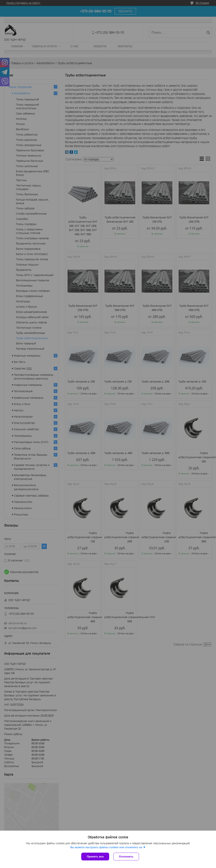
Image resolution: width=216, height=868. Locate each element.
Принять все (95, 857)
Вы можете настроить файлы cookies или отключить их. (107, 847)
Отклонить (126, 857)
